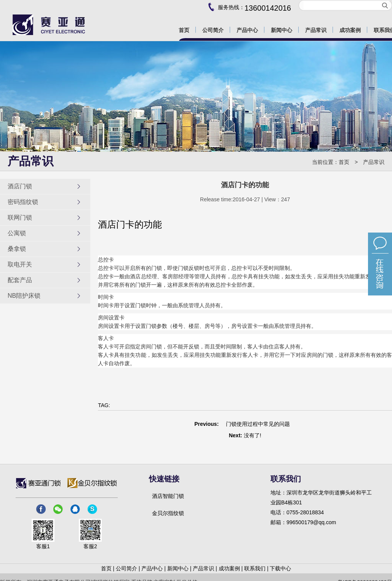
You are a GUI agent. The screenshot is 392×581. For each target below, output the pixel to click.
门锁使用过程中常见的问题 (258, 424)
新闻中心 (178, 568)
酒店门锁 (44, 186)
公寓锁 (44, 233)
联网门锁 (44, 218)
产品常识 (374, 162)
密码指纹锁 (44, 202)
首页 (344, 162)
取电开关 (44, 265)
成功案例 (229, 568)
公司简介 (126, 568)
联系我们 (255, 568)
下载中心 (280, 568)
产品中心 (152, 568)
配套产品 (44, 280)
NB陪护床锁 (44, 296)
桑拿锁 (44, 249)
